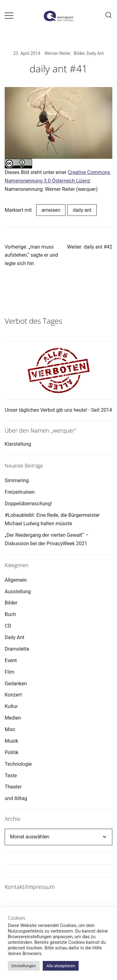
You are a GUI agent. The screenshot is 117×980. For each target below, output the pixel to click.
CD (8, 626)
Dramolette (17, 649)
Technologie (18, 764)
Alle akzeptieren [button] (61, 966)
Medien (13, 718)
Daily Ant (95, 53)
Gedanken (16, 684)
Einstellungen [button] (24, 966)
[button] (7, 298)
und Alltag (16, 798)
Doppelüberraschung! (28, 504)
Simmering (17, 480)
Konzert (13, 695)
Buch (10, 614)
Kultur (11, 706)
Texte (11, 776)
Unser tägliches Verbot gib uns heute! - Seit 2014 (58, 410)
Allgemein (16, 580)
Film (10, 672)
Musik (11, 741)
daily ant (82, 210)
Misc (10, 729)
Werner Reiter (57, 53)
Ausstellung (18, 592)
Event (11, 660)
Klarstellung (18, 444)
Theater (13, 787)
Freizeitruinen (20, 492)
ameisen (51, 210)
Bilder (79, 53)
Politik (12, 752)
